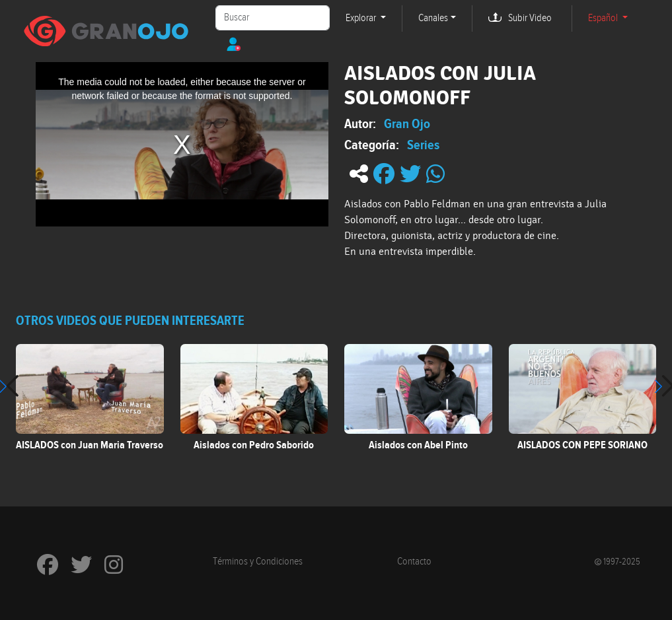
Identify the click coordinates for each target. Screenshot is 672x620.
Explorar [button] (362, 18)
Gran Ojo (407, 123)
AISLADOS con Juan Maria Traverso (90, 445)
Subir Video (530, 18)
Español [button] (604, 18)
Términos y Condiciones (258, 562)
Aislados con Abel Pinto (418, 445)
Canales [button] (433, 18)
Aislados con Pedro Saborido (254, 445)
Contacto (414, 562)
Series (423, 145)
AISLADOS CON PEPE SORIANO (582, 445)
